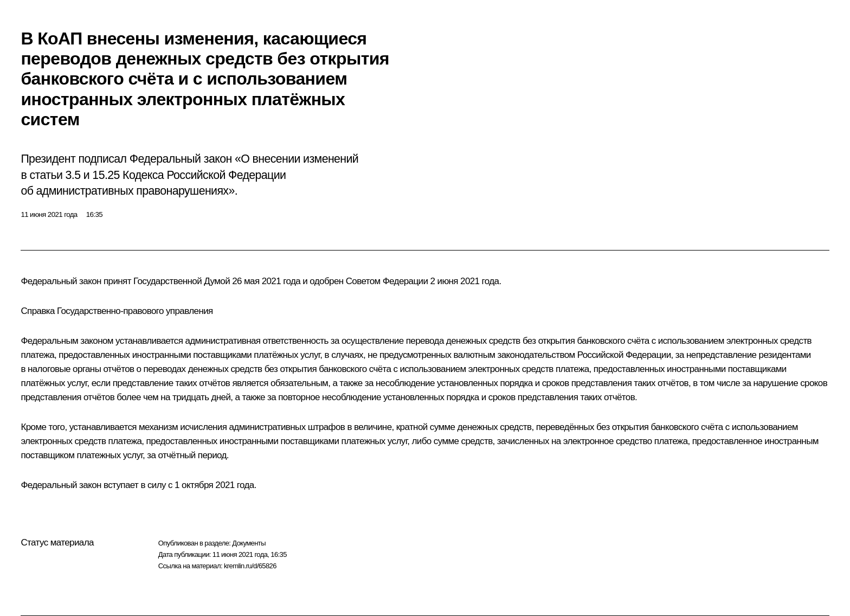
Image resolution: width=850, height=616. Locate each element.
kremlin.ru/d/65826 (250, 566)
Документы (249, 543)
